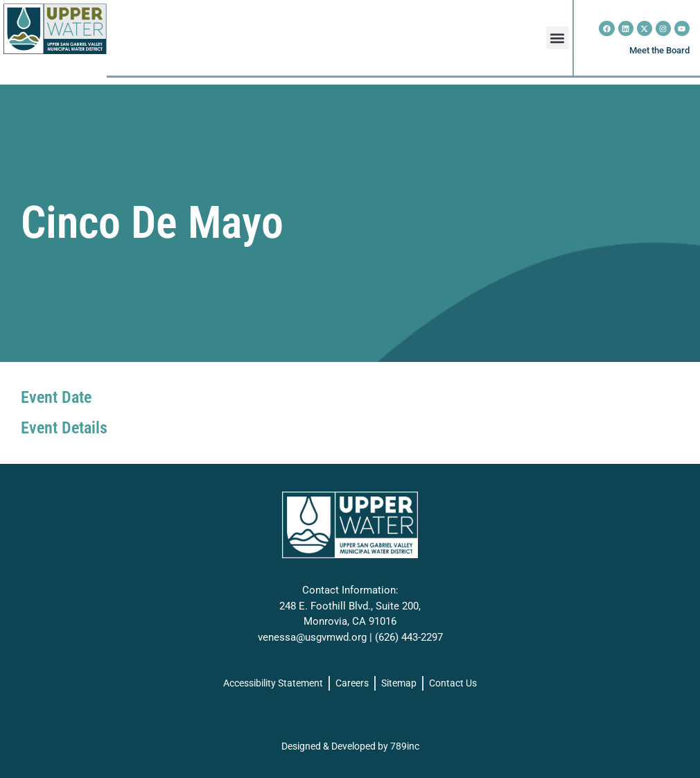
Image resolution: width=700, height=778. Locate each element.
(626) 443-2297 (409, 637)
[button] (558, 38)
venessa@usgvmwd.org (312, 637)
